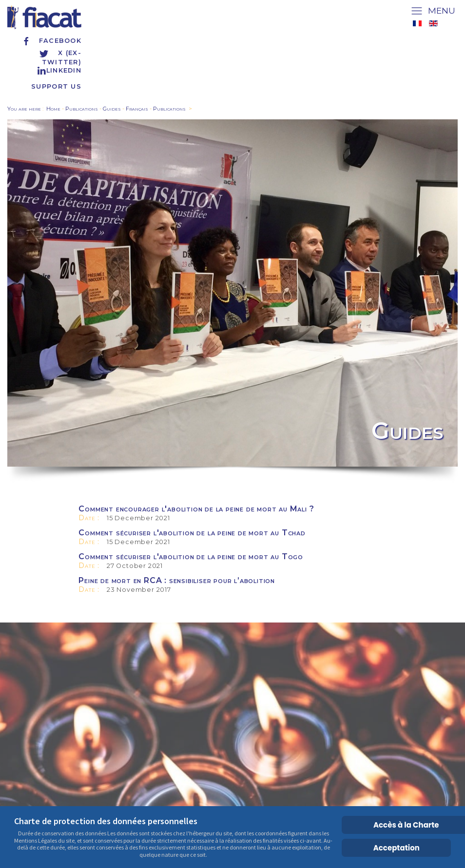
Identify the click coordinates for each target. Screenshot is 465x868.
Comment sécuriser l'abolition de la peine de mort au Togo (191, 557)
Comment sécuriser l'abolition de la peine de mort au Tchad (192, 533)
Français (137, 109)
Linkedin (59, 70)
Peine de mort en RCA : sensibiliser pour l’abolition (177, 580)
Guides (112, 109)
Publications (82, 109)
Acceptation (397, 848)
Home (53, 109)
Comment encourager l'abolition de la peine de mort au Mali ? (196, 509)
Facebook (51, 41)
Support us (56, 86)
